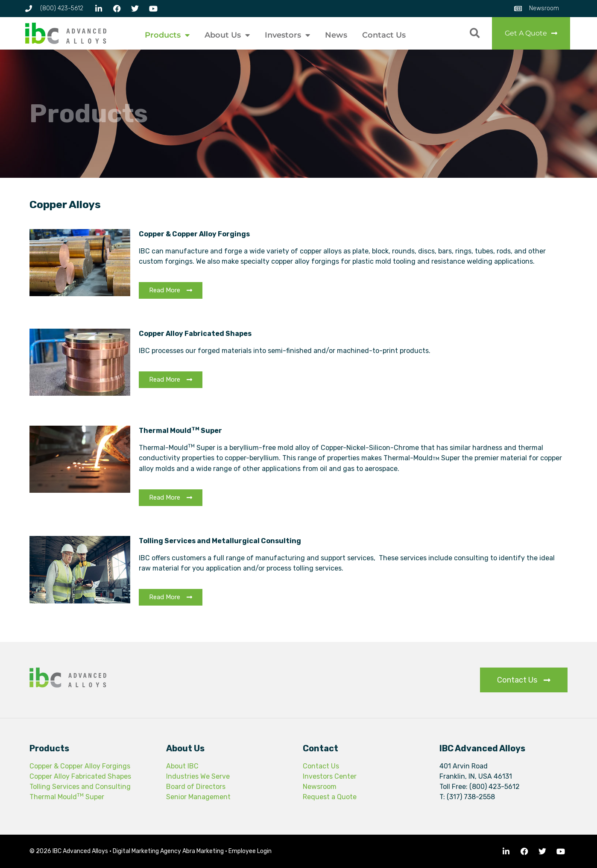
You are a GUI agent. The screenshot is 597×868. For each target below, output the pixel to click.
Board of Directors (196, 787)
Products (167, 35)
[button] (475, 34)
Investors (287, 35)
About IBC (182, 766)
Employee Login (250, 851)
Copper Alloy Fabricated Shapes (80, 776)
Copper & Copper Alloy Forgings (80, 766)
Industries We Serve (198, 776)
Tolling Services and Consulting (80, 787)
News (336, 35)
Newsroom (320, 787)
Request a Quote (330, 797)
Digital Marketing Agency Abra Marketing (168, 851)
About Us (227, 35)
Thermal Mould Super (67, 797)
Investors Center (330, 776)
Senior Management (198, 797)
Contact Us (384, 35)
